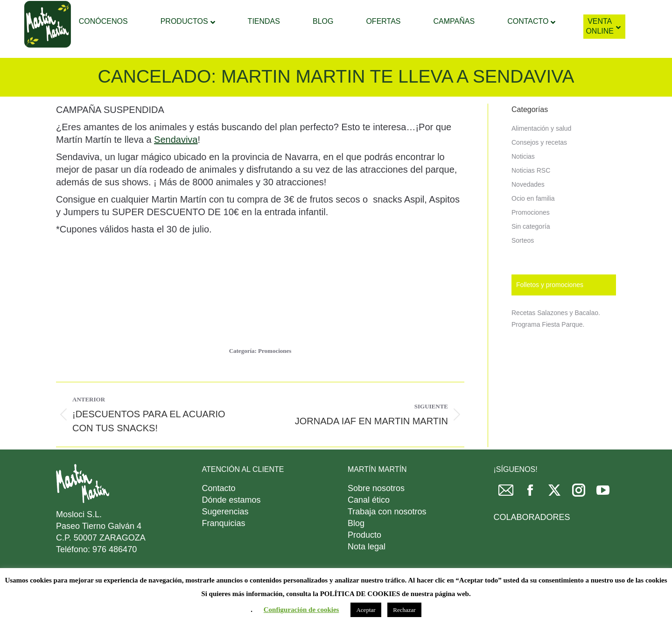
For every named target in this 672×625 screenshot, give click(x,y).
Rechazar (404, 610)
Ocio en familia (533, 222)
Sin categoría (531, 250)
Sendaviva (176, 163)
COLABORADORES (532, 541)
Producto (364, 558)
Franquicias (224, 547)
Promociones (275, 374)
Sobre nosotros (376, 512)
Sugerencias (225, 535)
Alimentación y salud (541, 152)
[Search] (328, 12)
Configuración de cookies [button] (301, 610)
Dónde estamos (231, 523)
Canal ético (369, 523)
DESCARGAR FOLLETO (523, 12)
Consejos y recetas (539, 166)
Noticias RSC (531, 194)
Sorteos (523, 264)
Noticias (523, 180)
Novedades (528, 208)
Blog (356, 547)
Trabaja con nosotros (387, 535)
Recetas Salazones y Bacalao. (556, 336)
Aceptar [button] (366, 610)
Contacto (219, 512)
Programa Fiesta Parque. (548, 348)
